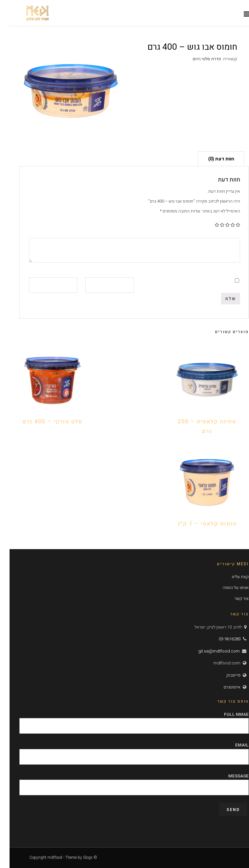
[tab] (212, 159)
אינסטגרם (222, 687)
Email (124, 751)
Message (124, 782)
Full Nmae (124, 720)
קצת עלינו (231, 577)
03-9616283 (220, 639)
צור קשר (232, 598)
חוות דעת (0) (212, 159)
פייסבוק (224, 675)
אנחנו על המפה (226, 588)
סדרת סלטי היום (197, 59)
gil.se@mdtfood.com (209, 651)
